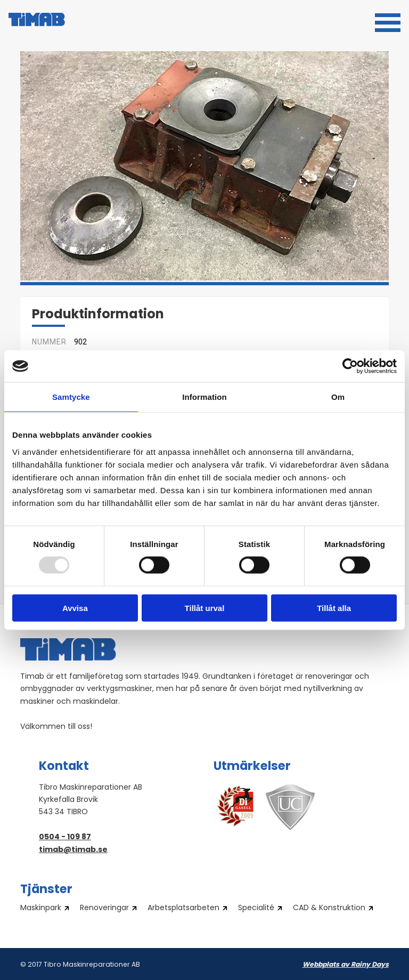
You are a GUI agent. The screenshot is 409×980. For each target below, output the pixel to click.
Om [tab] (338, 397)
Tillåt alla (334, 608)
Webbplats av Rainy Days (346, 965)
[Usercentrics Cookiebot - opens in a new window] (350, 366)
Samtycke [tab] (71, 397)
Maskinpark (41, 909)
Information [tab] (204, 397)
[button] (388, 21)
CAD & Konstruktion (329, 909)
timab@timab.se (73, 850)
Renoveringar (104, 909)
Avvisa (75, 608)
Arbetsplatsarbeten (183, 909)
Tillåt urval (205, 608)
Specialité (256, 909)
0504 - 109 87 (65, 837)
